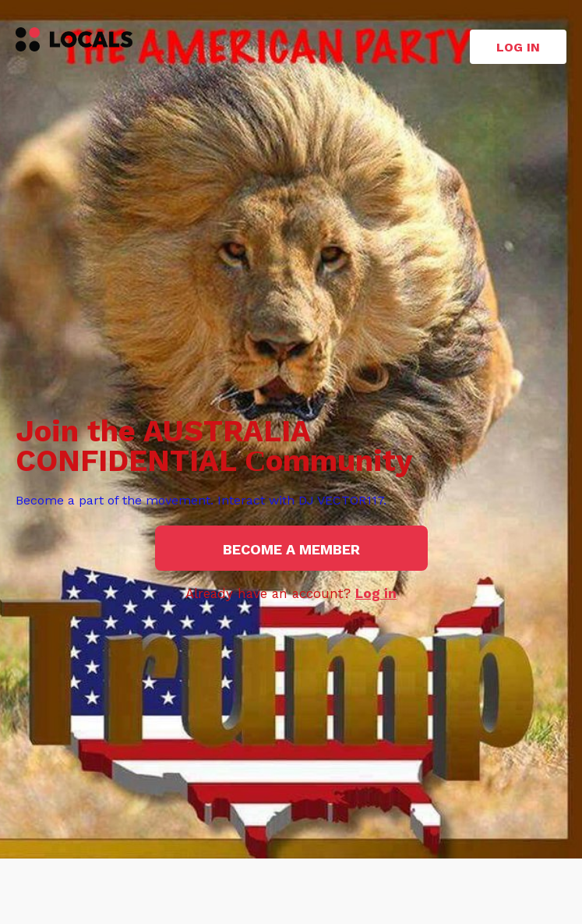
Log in (518, 47)
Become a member (291, 549)
